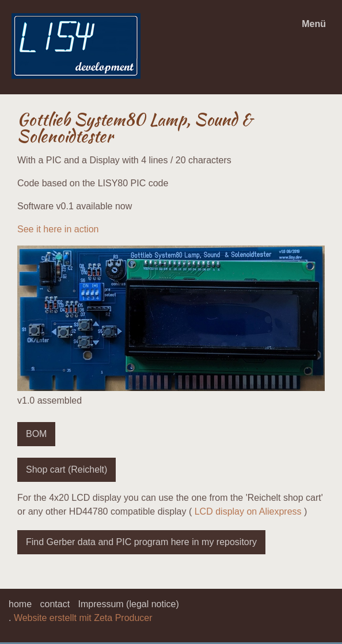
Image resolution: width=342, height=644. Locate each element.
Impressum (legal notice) (129, 604)
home (20, 604)
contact (55, 604)
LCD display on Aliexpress (248, 511)
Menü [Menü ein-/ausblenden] (314, 24)
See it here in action (58, 229)
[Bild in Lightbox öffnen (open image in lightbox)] (171, 318)
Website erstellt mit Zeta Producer (83, 618)
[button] (36, 434)
